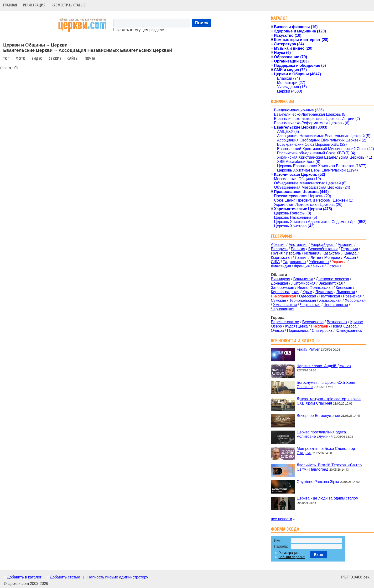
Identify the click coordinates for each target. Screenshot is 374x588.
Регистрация (34, 5)
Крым (307, 292)
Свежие (55, 58)
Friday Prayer (308, 349)
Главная (10, 5)
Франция (302, 266)
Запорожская (283, 288)
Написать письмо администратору (118, 577)
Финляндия (281, 266)
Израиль (293, 253)
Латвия (301, 258)
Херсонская (355, 300)
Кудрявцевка (297, 326)
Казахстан (331, 253)
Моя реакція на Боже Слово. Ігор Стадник (326, 451)
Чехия (318, 266)
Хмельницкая (285, 305)
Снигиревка (322, 330)
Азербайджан (322, 245)
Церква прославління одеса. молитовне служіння (322, 434)
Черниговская (336, 305)
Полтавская (330, 296)
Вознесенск (337, 322)
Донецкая (280, 283)
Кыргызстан (281, 258)
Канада (350, 253)
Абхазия (278, 245)
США (275, 262)
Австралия (298, 245)
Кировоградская (285, 292)
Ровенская (352, 296)
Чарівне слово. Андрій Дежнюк (324, 366)
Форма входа (285, 529)
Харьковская (330, 300)
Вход (319, 555)
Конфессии (283, 101)
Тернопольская (303, 300)
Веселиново (313, 322)
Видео (37, 58)
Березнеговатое (285, 322)
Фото (21, 58)
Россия (350, 258)
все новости (282, 519)
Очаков (277, 330)
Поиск (202, 23)
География (282, 236)
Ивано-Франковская (315, 288)
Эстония (334, 266)
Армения (346, 245)
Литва (316, 258)
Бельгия (298, 249)
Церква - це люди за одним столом (328, 498)
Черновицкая (283, 309)
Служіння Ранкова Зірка (318, 481)
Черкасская (310, 305)
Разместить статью (69, 5)
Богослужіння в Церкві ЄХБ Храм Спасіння (326, 385)
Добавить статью (65, 577)
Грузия (277, 253)
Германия (349, 249)
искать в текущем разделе (139, 30)
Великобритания (323, 249)
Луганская (324, 292)
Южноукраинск (349, 330)
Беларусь (279, 249)
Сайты (73, 58)
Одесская (308, 296)
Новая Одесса (344, 326)
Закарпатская (331, 283)
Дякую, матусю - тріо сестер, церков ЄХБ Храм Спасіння (329, 401)
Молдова (332, 258)
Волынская (303, 279)
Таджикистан (294, 262)
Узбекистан (319, 262)
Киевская (344, 288)
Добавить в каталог (24, 577)
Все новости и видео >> (295, 341)
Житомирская (303, 283)
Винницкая (280, 279)
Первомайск (298, 330)
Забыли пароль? (292, 557)
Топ (6, 58)
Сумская (278, 300)
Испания (312, 253)
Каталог (279, 18)
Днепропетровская (332, 279)
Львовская (346, 292)
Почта (90, 58)
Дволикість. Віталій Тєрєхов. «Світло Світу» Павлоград (329, 467)
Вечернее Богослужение (318, 415)
